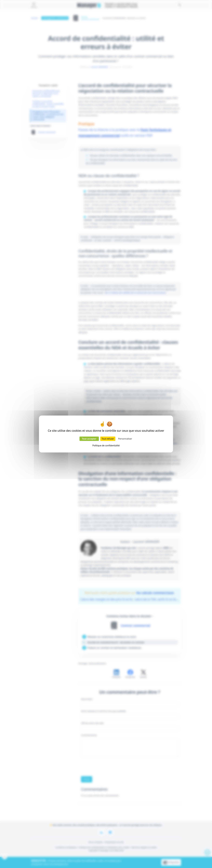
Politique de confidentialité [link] (106, 445)
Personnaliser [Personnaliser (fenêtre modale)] (125, 439)
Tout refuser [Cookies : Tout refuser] (108, 439)
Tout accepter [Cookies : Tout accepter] (89, 439)
